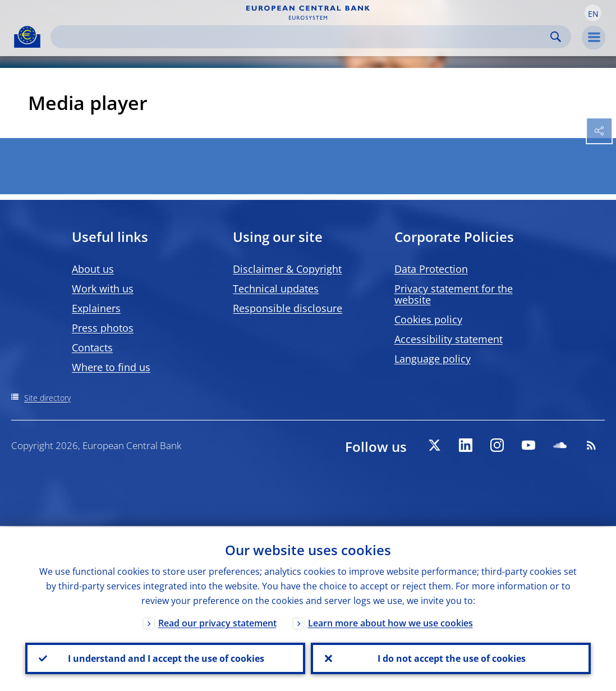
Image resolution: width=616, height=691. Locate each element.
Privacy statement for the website (454, 294)
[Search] (302, 37)
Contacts (92, 347)
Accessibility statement (449, 339)
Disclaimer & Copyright (287, 269)
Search (556, 37)
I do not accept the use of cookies (451, 658)
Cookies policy (428, 319)
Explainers (96, 308)
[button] (593, 13)
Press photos (103, 328)
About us (93, 269)
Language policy (433, 359)
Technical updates (276, 289)
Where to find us (111, 367)
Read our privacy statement (217, 622)
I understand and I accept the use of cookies (166, 658)
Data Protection (431, 269)
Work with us (103, 289)
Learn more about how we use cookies (390, 622)
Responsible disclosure (288, 308)
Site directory (47, 398)
